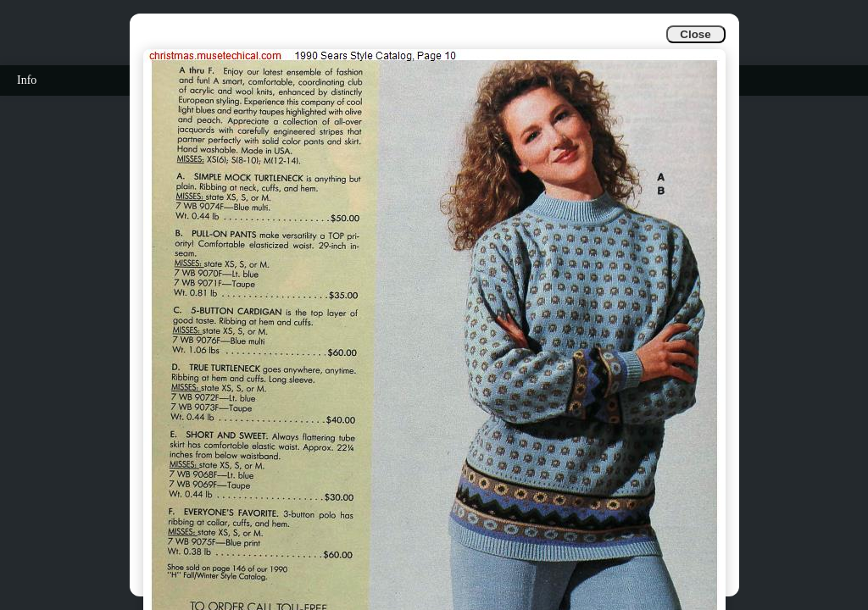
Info (27, 80)
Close (695, 34)
